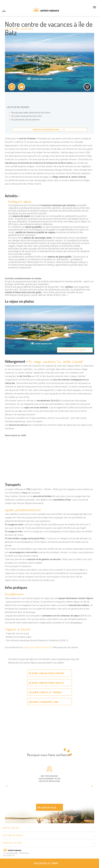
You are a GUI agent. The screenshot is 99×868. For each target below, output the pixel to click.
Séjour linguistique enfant (47, 673)
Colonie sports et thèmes (45, 692)
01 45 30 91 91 (4, 11)
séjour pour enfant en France (37, 647)
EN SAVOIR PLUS (47, 808)
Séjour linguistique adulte (46, 683)
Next (92, 786)
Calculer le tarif (46, 863)
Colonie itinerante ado (44, 702)
